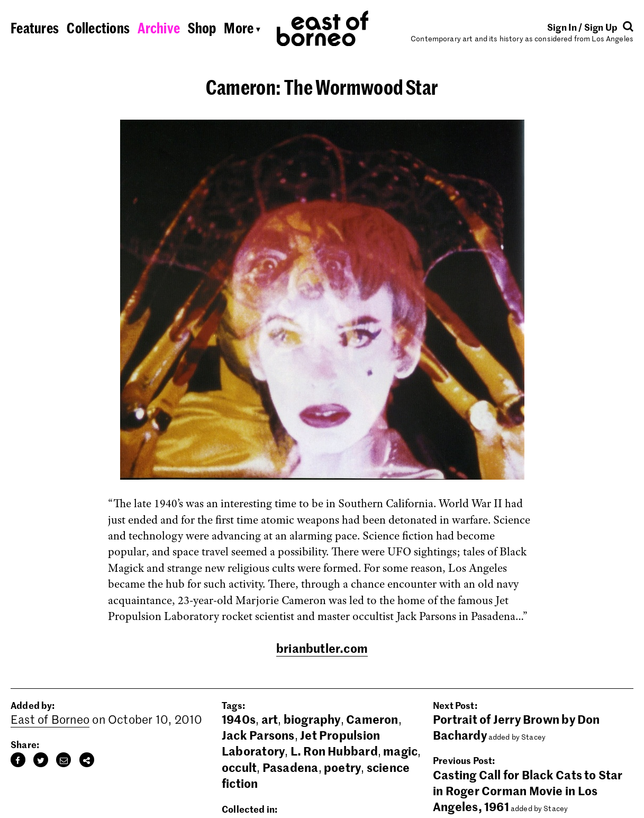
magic (400, 751)
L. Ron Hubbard (334, 751)
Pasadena (291, 767)
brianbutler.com (322, 648)
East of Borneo (50, 719)
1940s (239, 719)
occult (239, 767)
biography (312, 719)
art (270, 719)
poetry (342, 767)
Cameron (372, 719)
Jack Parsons (258, 735)
